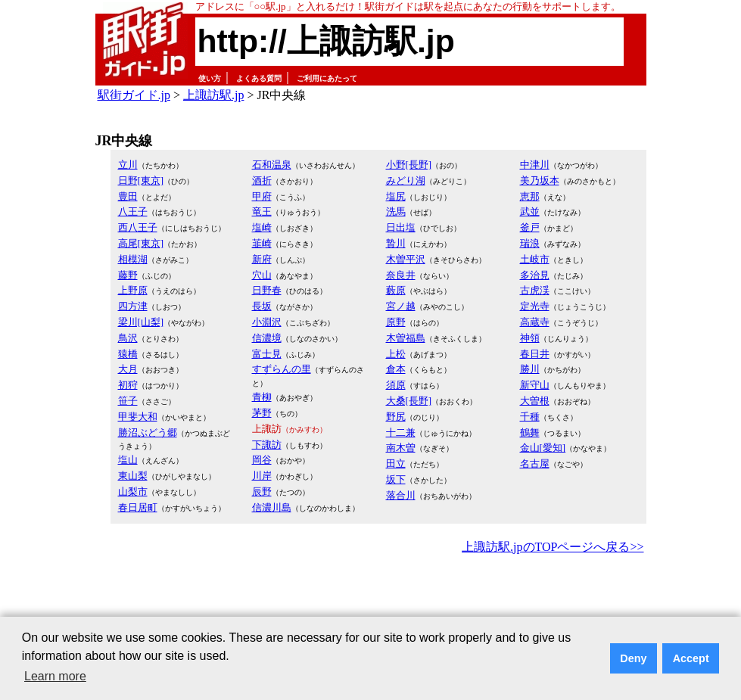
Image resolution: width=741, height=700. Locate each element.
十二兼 (401, 432)
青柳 (262, 397)
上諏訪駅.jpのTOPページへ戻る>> (553, 547)
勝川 (530, 369)
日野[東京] (141, 180)
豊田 (128, 196)
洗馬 (396, 212)
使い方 (210, 78)
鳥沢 (128, 338)
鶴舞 (530, 432)
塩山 (128, 460)
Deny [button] (633, 658)
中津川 (535, 165)
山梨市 (133, 492)
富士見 (267, 354)
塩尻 (396, 196)
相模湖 (133, 259)
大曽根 (535, 401)
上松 (396, 354)
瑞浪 (530, 243)
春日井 (535, 354)
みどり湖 (406, 180)
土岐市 (535, 259)
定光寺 (535, 306)
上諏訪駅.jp (213, 95)
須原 (396, 385)
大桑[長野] (409, 401)
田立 (396, 464)
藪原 (396, 290)
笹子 (128, 401)
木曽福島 (406, 338)
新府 (262, 259)
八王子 (133, 212)
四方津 (133, 306)
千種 (530, 417)
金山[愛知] (543, 448)
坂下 (396, 479)
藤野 (128, 275)
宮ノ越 (401, 306)
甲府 (262, 196)
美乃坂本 (540, 180)
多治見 (535, 275)
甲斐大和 (138, 417)
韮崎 (262, 243)
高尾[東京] (141, 243)
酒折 (262, 180)
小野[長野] (409, 165)
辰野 (262, 492)
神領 (530, 338)
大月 (128, 369)
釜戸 (530, 227)
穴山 (262, 275)
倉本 (396, 369)
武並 (530, 212)
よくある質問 (259, 78)
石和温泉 (272, 165)
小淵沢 (267, 322)
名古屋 (535, 464)
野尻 (396, 417)
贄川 (396, 243)
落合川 (401, 495)
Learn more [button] (55, 676)
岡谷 (262, 460)
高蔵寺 (535, 322)
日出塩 (401, 227)
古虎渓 (535, 290)
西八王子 (138, 227)
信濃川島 (272, 507)
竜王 (262, 212)
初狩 (128, 385)
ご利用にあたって (327, 78)
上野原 (133, 290)
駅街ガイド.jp (134, 95)
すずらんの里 (282, 369)
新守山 (535, 385)
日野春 (267, 290)
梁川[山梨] (141, 322)
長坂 (262, 306)
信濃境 (267, 338)
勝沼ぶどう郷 (148, 432)
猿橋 (128, 354)
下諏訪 (267, 445)
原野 (396, 322)
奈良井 (401, 275)
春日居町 (138, 507)
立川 (128, 165)
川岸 (262, 476)
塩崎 (262, 227)
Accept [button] (691, 658)
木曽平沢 (406, 259)
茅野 (262, 413)
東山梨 (133, 476)
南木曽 (401, 448)
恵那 (530, 196)
